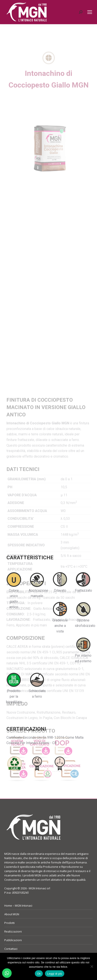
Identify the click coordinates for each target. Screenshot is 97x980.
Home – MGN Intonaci (18, 906)
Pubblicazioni (13, 940)
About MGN (12, 914)
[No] (92, 966)
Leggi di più (55, 974)
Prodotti (9, 923)
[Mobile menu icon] (90, 12)
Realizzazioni (13, 931)
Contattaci (11, 949)
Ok (39, 974)
